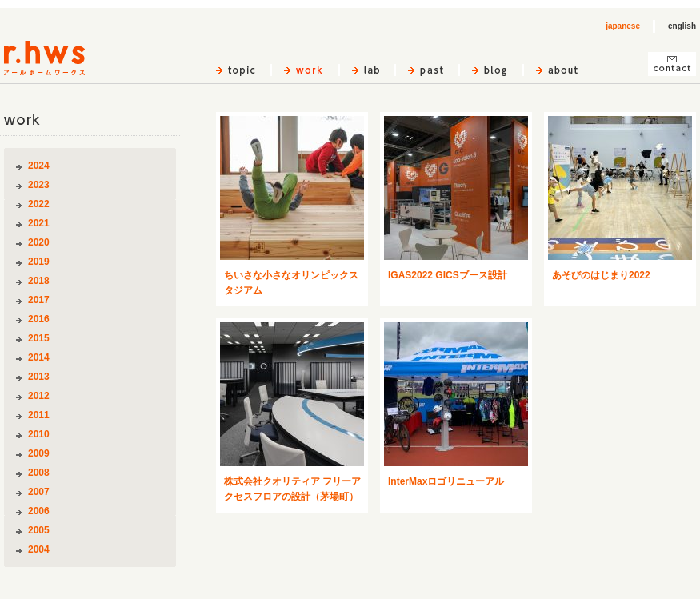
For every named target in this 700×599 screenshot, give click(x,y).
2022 (39, 204)
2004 (39, 549)
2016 (39, 319)
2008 (39, 473)
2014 (39, 357)
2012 (39, 396)
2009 (39, 453)
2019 (39, 262)
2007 (39, 492)
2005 (39, 530)
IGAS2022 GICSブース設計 (448, 275)
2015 (39, 338)
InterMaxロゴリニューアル (446, 481)
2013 (39, 377)
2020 (39, 242)
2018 (39, 281)
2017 (39, 300)
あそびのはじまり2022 (601, 275)
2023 (39, 185)
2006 (39, 511)
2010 (39, 434)
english (682, 26)
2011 (39, 415)
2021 (39, 223)
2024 (39, 166)
